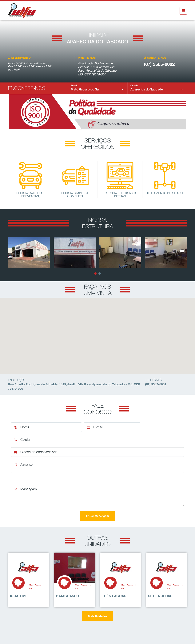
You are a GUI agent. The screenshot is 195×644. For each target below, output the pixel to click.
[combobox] (97, 89)
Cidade (134, 86)
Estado (74, 86)
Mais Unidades (98, 616)
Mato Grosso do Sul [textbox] (85, 89)
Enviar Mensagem (97, 516)
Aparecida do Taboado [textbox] (147, 89)
